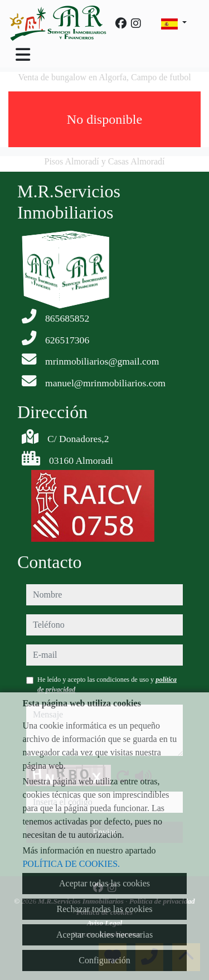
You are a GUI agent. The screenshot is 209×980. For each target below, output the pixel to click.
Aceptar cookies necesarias (104, 935)
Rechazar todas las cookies (105, 909)
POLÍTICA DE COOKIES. (71, 864)
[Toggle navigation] (23, 55)
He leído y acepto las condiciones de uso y (107, 685)
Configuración (104, 960)
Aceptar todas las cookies (104, 883)
